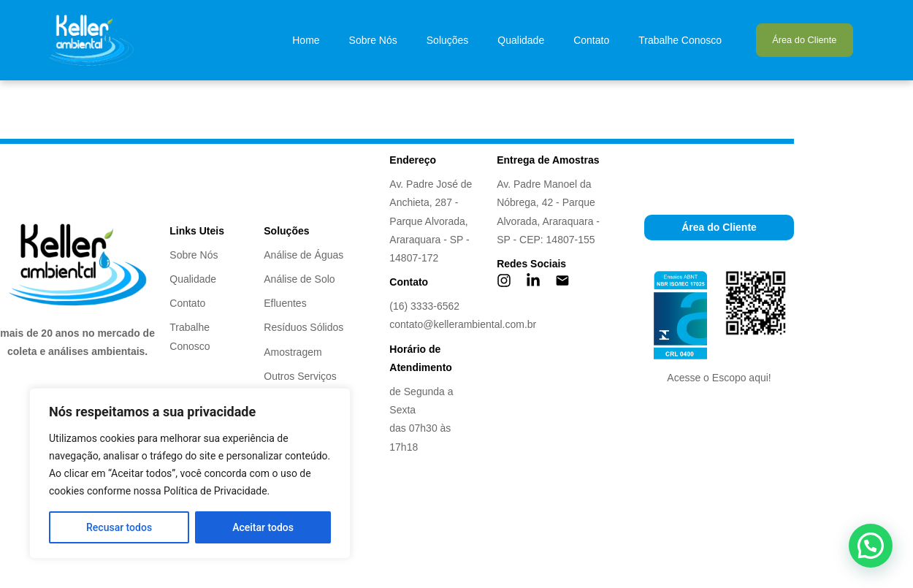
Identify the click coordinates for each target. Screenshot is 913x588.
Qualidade (521, 40)
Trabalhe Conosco (680, 40)
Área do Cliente (804, 40)
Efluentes (285, 303)
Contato (591, 40)
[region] (190, 473)
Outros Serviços (300, 376)
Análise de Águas (303, 255)
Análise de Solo (299, 279)
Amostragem (293, 352)
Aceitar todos (263, 527)
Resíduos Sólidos (303, 327)
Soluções (448, 40)
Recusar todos (119, 527)
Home (306, 40)
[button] (871, 546)
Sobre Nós (373, 40)
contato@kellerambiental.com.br (463, 324)
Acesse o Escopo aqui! (719, 378)
